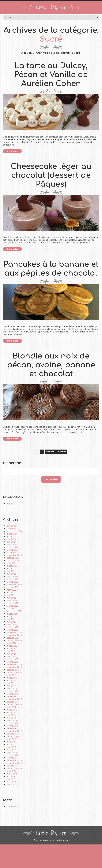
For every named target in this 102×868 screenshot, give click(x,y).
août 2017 (12, 739)
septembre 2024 (15, 531)
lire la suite (12, 151)
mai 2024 (11, 539)
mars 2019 (12, 688)
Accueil (27, 53)
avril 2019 (11, 686)
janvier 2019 (13, 694)
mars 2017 (12, 752)
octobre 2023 (13, 558)
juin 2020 (11, 648)
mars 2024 (12, 544)
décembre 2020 (14, 632)
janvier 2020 (13, 662)
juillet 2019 (12, 678)
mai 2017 (11, 747)
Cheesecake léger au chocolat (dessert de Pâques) (51, 175)
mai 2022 (11, 595)
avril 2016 (11, 782)
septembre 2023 (15, 560)
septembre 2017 (15, 736)
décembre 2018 (14, 696)
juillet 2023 (12, 566)
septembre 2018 (15, 704)
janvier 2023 (13, 582)
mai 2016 (11, 779)
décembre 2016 (14, 760)
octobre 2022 (13, 587)
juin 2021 (11, 616)
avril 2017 (11, 750)
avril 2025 (11, 526)
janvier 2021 (13, 630)
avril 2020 (11, 654)
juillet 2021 (12, 614)
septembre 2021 (15, 611)
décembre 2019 (14, 664)
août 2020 (12, 643)
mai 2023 (11, 571)
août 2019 (12, 675)
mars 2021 (12, 624)
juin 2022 (11, 592)
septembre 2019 (15, 672)
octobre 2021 (13, 608)
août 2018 (12, 707)
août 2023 (12, 563)
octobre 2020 (13, 638)
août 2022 (12, 590)
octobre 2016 (13, 766)
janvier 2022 (13, 606)
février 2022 (12, 603)
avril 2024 (11, 542)
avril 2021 (11, 622)
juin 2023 (11, 568)
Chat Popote (51, 7)
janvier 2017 (13, 758)
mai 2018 (11, 715)
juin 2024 (11, 537)
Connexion (12, 806)
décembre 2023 (14, 552)
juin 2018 (11, 712)
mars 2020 (12, 656)
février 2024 (12, 547)
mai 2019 (11, 683)
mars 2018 (12, 720)
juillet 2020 (12, 646)
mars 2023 (12, 576)
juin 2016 (11, 776)
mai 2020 (11, 651)
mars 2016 (12, 784)
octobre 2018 (13, 702)
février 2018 (12, 723)
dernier (62, 452)
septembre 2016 (15, 768)
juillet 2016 (12, 774)
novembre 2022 (14, 584)
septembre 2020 (15, 640)
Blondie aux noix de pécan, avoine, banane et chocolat (51, 365)
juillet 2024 (12, 534)
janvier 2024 (13, 550)
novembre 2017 (14, 731)
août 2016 (12, 771)
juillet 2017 (12, 742)
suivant (50, 452)
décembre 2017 (14, 728)
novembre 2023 (14, 555)
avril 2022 (11, 598)
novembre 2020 (14, 635)
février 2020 (12, 659)
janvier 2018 (13, 726)
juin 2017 (11, 744)
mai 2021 (11, 619)
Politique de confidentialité (56, 840)
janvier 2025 (13, 529)
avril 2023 (11, 574)
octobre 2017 (13, 734)
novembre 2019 (14, 667)
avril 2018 (11, 718)
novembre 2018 (14, 699)
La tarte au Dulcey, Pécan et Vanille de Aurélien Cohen (51, 75)
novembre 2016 (14, 763)
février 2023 (12, 579)
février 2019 (12, 691)
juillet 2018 (12, 710)
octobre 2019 (13, 670)
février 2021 (12, 627)
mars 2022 (12, 600)
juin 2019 (11, 680)
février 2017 (12, 755)
